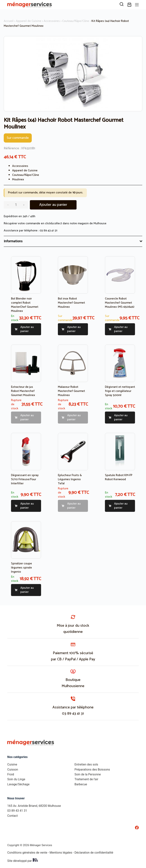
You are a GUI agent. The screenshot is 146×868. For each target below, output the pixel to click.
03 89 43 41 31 (48, 231)
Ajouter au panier (53, 205)
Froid (11, 774)
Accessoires (52, 21)
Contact (13, 816)
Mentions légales (61, 853)
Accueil (9, 21)
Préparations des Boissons (92, 770)
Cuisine (12, 764)
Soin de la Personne (88, 774)
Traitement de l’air (86, 779)
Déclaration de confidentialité (94, 853)
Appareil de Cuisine (29, 21)
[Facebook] (137, 828)
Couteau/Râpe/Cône (76, 21)
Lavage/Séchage (18, 784)
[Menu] (137, 5)
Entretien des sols (86, 764)
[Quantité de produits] (16, 205)
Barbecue (81, 784)
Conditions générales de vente (27, 853)
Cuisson (13, 770)
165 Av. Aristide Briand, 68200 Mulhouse (34, 806)
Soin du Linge (16, 779)
